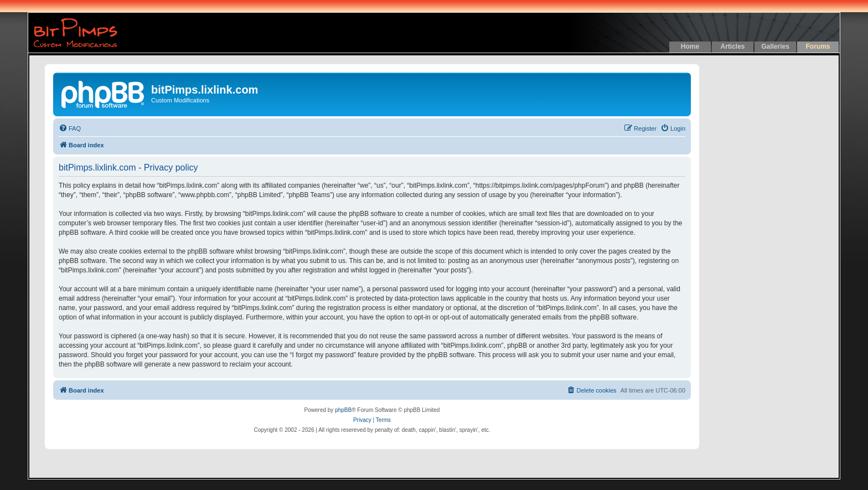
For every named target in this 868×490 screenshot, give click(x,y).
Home (690, 47)
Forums (818, 47)
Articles (732, 47)
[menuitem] (70, 128)
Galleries (775, 47)
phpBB (343, 410)
